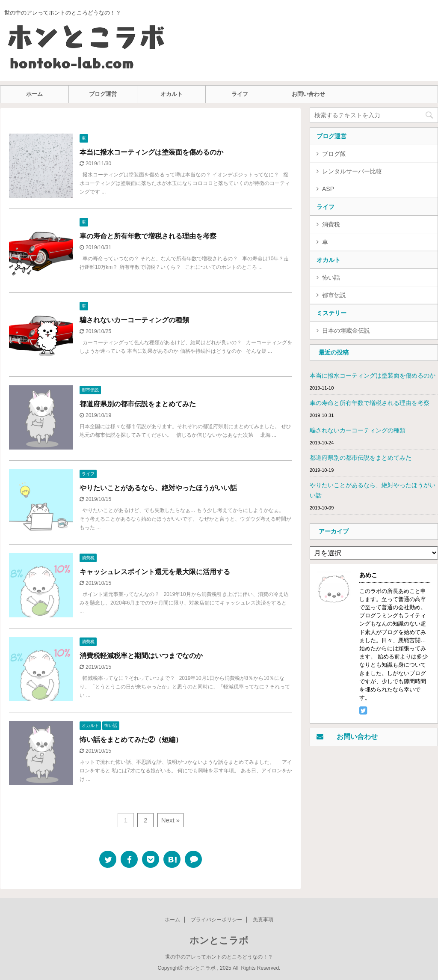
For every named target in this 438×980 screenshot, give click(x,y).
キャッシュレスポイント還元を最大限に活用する (155, 572)
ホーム (34, 94)
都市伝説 (334, 295)
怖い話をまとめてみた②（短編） (131, 740)
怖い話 (331, 277)
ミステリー (331, 313)
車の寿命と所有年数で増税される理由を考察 (148, 236)
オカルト (172, 94)
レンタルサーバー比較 (352, 171)
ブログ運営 (103, 94)
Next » (170, 820)
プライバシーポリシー (216, 920)
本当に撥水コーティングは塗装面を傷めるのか (151, 152)
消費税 (331, 224)
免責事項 (263, 920)
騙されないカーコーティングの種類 (134, 320)
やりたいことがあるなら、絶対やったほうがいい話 (158, 488)
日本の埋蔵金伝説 (346, 331)
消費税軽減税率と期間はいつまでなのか (141, 656)
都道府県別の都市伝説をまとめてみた (138, 404)
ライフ (240, 94)
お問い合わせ (308, 94)
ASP (328, 189)
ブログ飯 (334, 154)
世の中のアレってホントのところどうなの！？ (219, 957)
